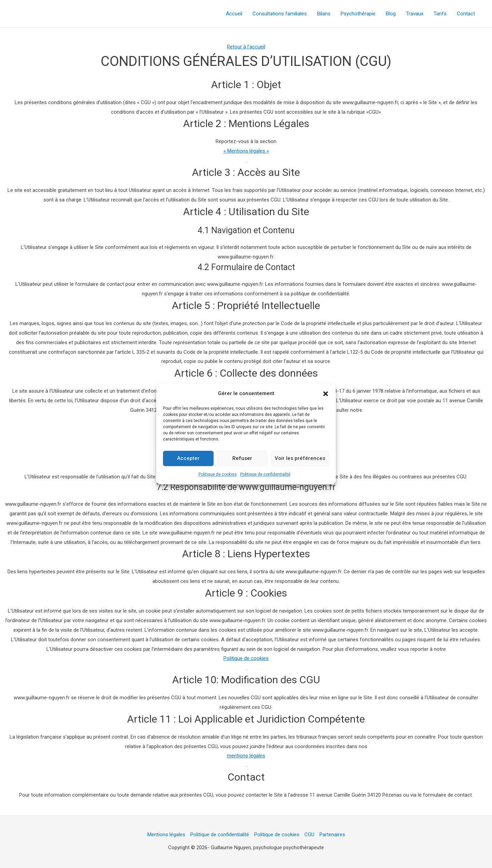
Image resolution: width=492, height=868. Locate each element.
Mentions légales (166, 835)
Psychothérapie (358, 14)
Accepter (188, 460)
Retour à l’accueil (246, 47)
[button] (326, 395)
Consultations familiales (280, 14)
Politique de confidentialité (265, 476)
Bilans (324, 14)
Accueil (234, 14)
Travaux (415, 14)
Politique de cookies (218, 476)
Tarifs (440, 14)
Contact (466, 14)
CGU (309, 835)
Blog (391, 14)
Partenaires (332, 835)
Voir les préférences (300, 460)
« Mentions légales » (246, 151)
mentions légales (246, 756)
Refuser (242, 460)
